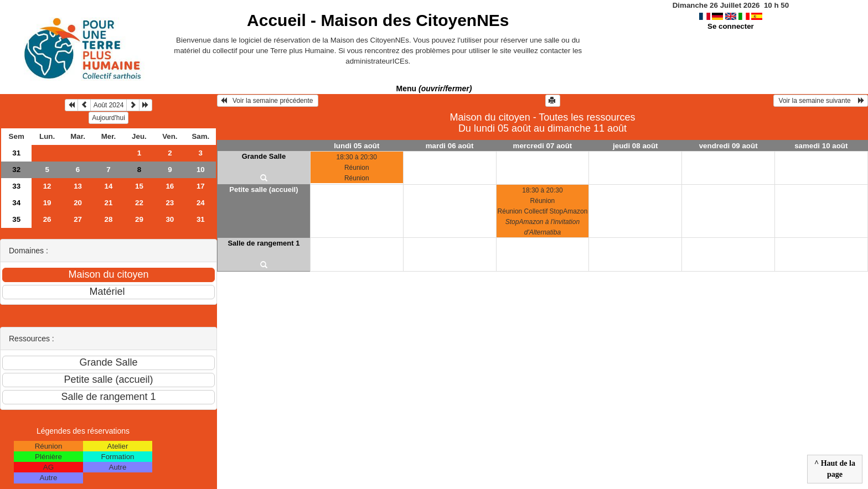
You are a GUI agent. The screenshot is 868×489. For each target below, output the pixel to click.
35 (16, 219)
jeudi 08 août (635, 146)
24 (201, 203)
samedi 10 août (821, 146)
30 (170, 219)
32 (16, 170)
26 (47, 219)
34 (16, 203)
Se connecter (731, 26)
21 (109, 203)
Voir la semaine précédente (268, 101)
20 (78, 203)
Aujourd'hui (108, 118)
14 (109, 186)
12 (47, 186)
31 (16, 153)
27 (78, 219)
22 (139, 203)
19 (47, 203)
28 (109, 219)
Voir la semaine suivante (821, 101)
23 (170, 203)
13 (78, 186)
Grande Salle (264, 156)
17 (201, 186)
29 (139, 219)
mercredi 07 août (543, 146)
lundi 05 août (356, 146)
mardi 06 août (450, 146)
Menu (434, 89)
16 (170, 186)
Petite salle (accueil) (263, 189)
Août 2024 (109, 105)
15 (139, 186)
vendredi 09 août (728, 146)
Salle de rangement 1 (263, 243)
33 (16, 186)
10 (201, 170)
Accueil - (378, 20)
